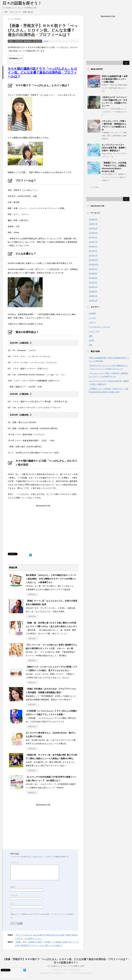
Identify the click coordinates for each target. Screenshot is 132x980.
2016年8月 (93, 273)
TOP (6, 12)
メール (14, 896)
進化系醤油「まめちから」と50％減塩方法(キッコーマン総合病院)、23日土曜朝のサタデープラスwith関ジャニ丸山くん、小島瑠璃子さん (51, 579)
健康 (91, 336)
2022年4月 (93, 237)
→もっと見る (94, 187)
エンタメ (92, 318)
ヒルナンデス (94, 331)
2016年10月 (94, 264)
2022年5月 (93, 233)
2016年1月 (93, 300)
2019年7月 (93, 242)
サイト (13, 904)
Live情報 (92, 313)
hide (20, 58)
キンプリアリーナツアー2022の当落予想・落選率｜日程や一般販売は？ (114, 148)
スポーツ (92, 322)
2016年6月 (93, 278)
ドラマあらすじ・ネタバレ (100, 327)
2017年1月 (93, 255)
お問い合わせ (28, 12)
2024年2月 (93, 219)
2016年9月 (93, 269)
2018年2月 (93, 246)
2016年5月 (93, 282)
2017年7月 (93, 251)
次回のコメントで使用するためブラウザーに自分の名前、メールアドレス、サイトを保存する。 (42, 916)
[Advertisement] (43, 530)
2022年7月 (93, 224)
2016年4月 (93, 287)
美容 (91, 345)
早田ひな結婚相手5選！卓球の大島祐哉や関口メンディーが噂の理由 (115, 79)
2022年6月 (93, 228)
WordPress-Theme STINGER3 (66, 970)
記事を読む (32, 594)
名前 (13, 887)
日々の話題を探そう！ (22, 3)
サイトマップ (15, 12)
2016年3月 (93, 291)
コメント (14, 863)
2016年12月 (94, 260)
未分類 (46, 41)
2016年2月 (93, 296)
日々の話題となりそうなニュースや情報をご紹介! (66, 966)
